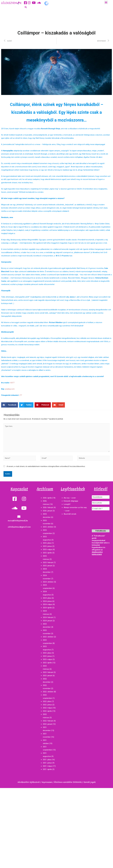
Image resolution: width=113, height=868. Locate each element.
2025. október (48, 527)
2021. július (47, 760)
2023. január (47, 676)
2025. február (48, 562)
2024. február (48, 617)
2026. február (48, 507)
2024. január (47, 621)
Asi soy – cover (70, 498)
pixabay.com (10, 389)
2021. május (47, 766)
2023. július (47, 653)
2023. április (47, 663)
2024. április (47, 608)
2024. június (47, 601)
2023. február (48, 672)
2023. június (47, 656)
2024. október (48, 582)
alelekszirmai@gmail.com (19, 527)
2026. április (47, 498)
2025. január (47, 566)
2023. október (48, 637)
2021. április (47, 769)
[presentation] (101, 521)
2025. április (47, 553)
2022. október (48, 692)
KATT (12, 383)
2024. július (47, 598)
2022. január (47, 724)
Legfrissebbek (73, 489)
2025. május (47, 549)
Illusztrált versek (70, 514)
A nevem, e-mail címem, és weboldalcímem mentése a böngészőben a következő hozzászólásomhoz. (46, 466)
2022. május (47, 708)
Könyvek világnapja (71, 501)
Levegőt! (67, 504)
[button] (106, 2)
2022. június (47, 705)
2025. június (47, 546)
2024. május (47, 604)
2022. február (48, 721)
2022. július (47, 701)
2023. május (47, 659)
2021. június (47, 763)
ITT (21, 395)
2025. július (47, 543)
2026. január (47, 511)
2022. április (47, 711)
